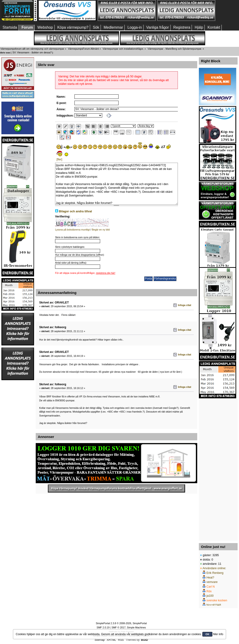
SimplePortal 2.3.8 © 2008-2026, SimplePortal (121, 623)
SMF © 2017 (119, 627)
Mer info (218, 634)
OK (207, 634)
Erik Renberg (215, 573)
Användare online (214, 568)
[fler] (59, 159)
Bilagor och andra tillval (76, 211)
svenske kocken (217, 600)
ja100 (210, 596)
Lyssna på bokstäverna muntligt (72, 230)
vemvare (212, 582)
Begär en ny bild (101, 230)
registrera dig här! (106, 273)
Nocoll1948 (214, 605)
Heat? (210, 578)
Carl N (210, 587)
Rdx (209, 591)
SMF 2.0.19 (103, 627)
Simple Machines (136, 627)
